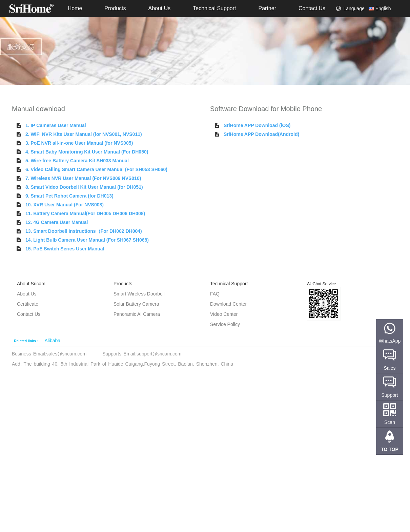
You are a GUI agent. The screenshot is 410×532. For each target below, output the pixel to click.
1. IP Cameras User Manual (56, 125)
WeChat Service (321, 284)
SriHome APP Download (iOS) (257, 125)
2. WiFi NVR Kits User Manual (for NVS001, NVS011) (84, 134)
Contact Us (312, 8)
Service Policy (225, 324)
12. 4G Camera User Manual (57, 222)
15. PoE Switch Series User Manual (65, 249)
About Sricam (31, 284)
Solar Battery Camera (136, 304)
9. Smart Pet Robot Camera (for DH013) (69, 196)
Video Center (224, 314)
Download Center (228, 304)
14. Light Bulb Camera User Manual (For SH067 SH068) (87, 240)
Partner (267, 8)
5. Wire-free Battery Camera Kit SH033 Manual (77, 161)
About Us (159, 8)
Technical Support (214, 8)
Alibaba (52, 341)
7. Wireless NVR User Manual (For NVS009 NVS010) (83, 178)
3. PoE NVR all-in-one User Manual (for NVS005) (79, 143)
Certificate (28, 304)
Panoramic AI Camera (137, 314)
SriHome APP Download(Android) (261, 134)
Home (75, 8)
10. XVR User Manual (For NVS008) (65, 205)
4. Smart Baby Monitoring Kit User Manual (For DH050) (87, 152)
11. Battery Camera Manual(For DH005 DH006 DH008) (85, 213)
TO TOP (390, 449)
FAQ (215, 294)
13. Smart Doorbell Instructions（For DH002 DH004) (84, 231)
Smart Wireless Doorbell (139, 294)
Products (115, 8)
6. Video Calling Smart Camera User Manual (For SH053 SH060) (96, 169)
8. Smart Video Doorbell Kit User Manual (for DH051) (84, 187)
